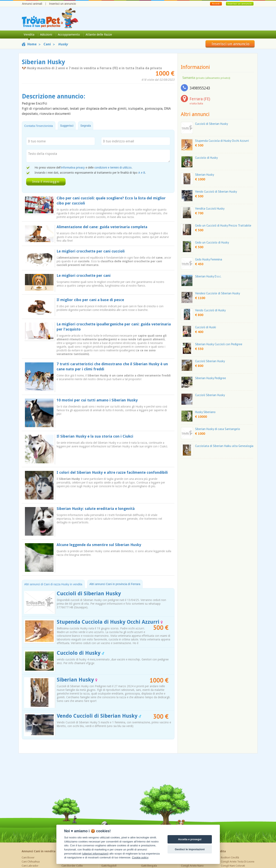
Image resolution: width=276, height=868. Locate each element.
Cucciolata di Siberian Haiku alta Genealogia (224, 446)
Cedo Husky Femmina (209, 259)
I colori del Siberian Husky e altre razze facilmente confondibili (112, 472)
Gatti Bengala (149, 866)
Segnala (85, 126)
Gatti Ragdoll (109, 866)
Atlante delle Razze (99, 35)
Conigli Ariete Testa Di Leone (238, 862)
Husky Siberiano (205, 412)
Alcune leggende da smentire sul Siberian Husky (99, 545)
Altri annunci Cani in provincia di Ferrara (115, 584)
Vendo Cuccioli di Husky (210, 310)
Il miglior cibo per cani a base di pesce (90, 300)
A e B (142, 173)
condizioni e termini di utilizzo (113, 168)
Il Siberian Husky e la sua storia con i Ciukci (95, 436)
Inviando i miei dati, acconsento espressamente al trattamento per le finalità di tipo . (90, 173)
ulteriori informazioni (95, 854)
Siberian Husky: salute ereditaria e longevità (96, 509)
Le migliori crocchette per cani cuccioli (91, 251)
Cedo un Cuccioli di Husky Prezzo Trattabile (223, 225)
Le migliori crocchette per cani (84, 275)
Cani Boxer (28, 857)
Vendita (29, 35)
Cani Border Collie (72, 866)
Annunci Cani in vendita (39, 851)
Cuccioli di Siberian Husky (89, 594)
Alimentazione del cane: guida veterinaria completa (102, 227)
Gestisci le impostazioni (190, 849)
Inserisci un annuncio (63, 4)
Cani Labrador (30, 866)
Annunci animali (32, 4)
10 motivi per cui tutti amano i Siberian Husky (97, 400)
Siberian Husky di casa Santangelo (218, 429)
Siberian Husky (77, 680)
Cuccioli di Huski (206, 327)
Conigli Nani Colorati (233, 866)
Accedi (216, 4)
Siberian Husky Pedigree (211, 378)
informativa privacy (73, 168)
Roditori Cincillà (230, 857)
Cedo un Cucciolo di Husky (212, 242)
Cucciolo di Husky (80, 653)
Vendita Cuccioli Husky (210, 208)
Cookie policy (140, 857)
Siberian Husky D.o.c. (208, 276)
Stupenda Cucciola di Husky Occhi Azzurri (110, 622)
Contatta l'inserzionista (39, 126)
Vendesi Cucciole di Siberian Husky (218, 293)
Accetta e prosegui (190, 839)
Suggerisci (67, 126)
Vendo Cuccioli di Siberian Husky (99, 716)
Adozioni (46, 35)
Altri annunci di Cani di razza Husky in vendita (53, 584)
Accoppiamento (69, 35)
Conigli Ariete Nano (192, 866)
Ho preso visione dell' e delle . (83, 168)
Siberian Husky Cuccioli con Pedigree (219, 344)
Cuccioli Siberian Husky (210, 361)
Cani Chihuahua (31, 862)
